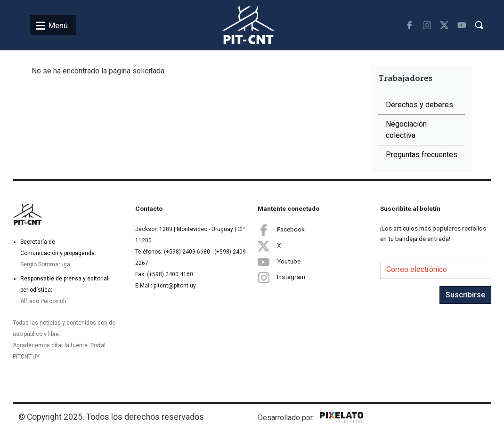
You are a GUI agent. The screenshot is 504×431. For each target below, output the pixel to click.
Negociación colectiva (406, 130)
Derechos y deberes (419, 105)
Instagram (281, 277)
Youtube (279, 262)
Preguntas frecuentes (422, 155)
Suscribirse (465, 295)
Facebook (281, 230)
